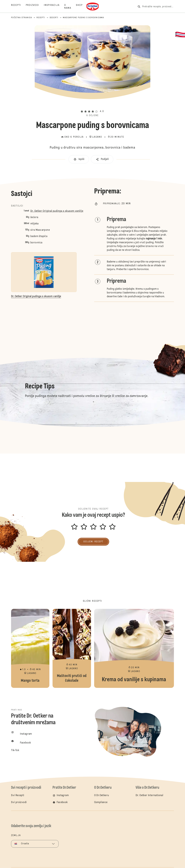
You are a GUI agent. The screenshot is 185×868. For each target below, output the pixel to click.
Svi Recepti (18, 795)
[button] (92, 106)
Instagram (63, 795)
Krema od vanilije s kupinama (134, 648)
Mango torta (30, 648)
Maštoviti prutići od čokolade (72, 648)
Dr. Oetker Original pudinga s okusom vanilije (57, 211)
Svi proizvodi (19, 802)
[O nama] (70, 7)
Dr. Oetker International (149, 795)
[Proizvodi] (35, 7)
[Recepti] (18, 7)
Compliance (101, 802)
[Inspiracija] (54, 7)
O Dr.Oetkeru (102, 795)
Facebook (62, 802)
